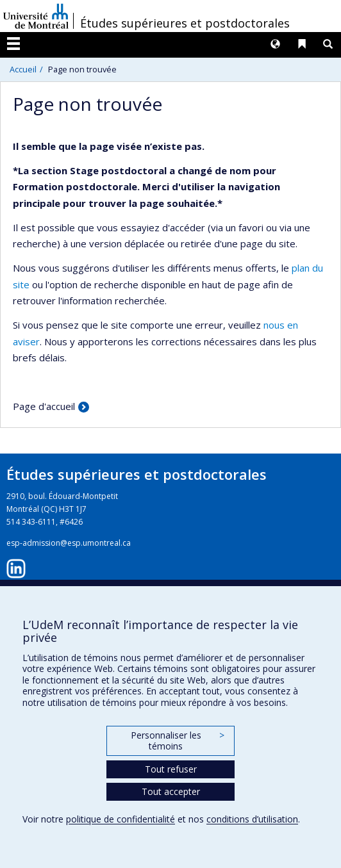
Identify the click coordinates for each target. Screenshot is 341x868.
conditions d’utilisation (252, 819)
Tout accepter (171, 791)
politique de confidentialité (121, 819)
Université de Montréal (36, 16)
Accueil (23, 69)
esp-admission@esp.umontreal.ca (69, 543)
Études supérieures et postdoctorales (185, 23)
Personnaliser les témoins (178, 741)
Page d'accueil (44, 406)
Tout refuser (171, 769)
